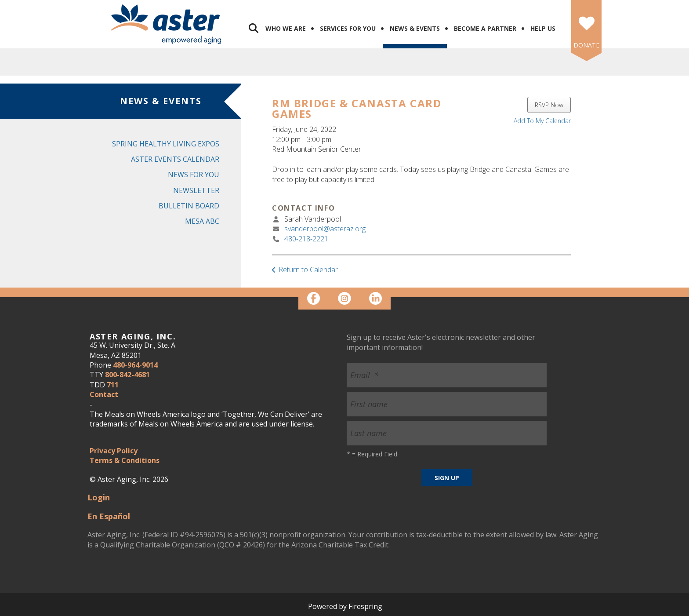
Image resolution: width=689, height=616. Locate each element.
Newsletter (196, 190)
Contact (104, 394)
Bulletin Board (189, 206)
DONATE (586, 45)
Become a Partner (485, 28)
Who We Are (286, 28)
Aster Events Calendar (175, 159)
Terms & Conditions (125, 460)
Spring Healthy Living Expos (166, 144)
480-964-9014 (135, 365)
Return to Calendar (308, 270)
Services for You (348, 28)
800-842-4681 (127, 375)
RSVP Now (549, 105)
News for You (194, 175)
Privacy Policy (114, 451)
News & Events (415, 28)
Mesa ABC (202, 221)
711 (113, 385)
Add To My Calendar (542, 121)
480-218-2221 (306, 239)
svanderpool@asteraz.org (325, 229)
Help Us (543, 28)
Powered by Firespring (345, 606)
